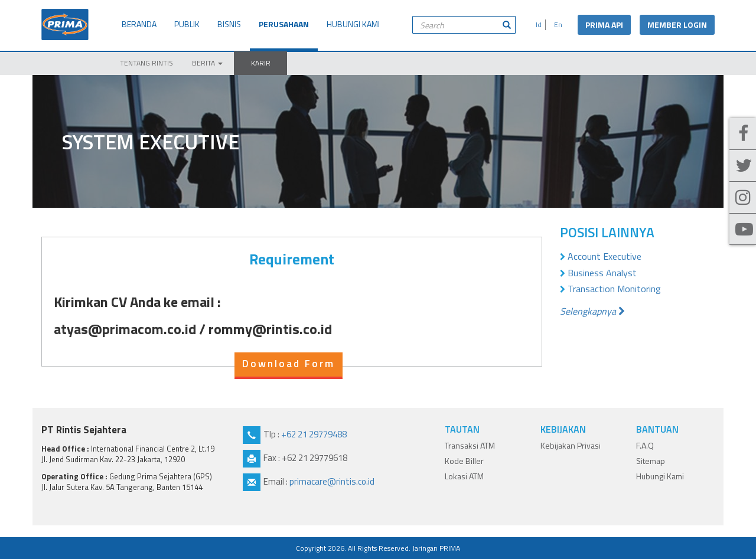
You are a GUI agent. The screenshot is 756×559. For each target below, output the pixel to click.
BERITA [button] (207, 63)
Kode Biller (464, 461)
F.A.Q (645, 445)
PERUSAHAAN (284, 24)
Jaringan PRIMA (436, 548)
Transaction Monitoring (614, 289)
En (556, 24)
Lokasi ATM (464, 476)
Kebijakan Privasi (571, 445)
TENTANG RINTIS (146, 63)
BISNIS (229, 24)
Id (537, 24)
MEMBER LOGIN (677, 24)
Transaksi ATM (470, 445)
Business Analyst (602, 273)
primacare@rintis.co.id (332, 481)
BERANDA (139, 24)
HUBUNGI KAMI (353, 24)
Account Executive (605, 256)
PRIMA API (604, 24)
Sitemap (651, 461)
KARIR (261, 63)
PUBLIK (187, 24)
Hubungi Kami (660, 476)
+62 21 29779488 (314, 434)
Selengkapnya (592, 311)
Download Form (289, 364)
